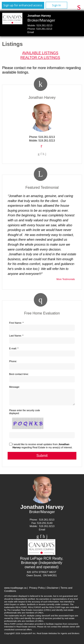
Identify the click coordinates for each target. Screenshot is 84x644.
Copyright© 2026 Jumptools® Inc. (20, 636)
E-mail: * (14, 348)
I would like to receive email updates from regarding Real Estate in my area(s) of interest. (43, 449)
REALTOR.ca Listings (40, 58)
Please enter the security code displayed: (25, 414)
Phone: (13, 361)
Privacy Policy (37, 590)
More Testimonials (66, 279)
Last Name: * (16, 336)
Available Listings (40, 53)
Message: (15, 387)
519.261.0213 (44, 25)
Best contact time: (19, 374)
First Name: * (16, 323)
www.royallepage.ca (15, 590)
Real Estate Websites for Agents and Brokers (58, 636)
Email (31, 32)
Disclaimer (53, 590)
